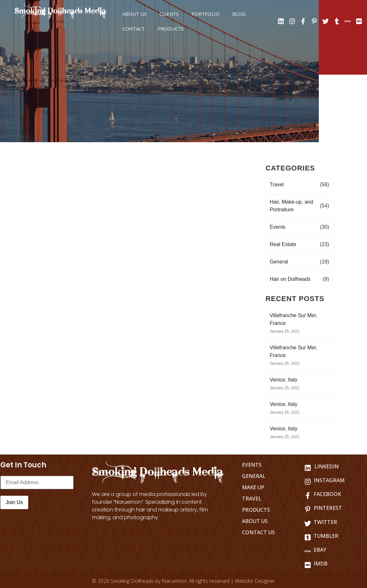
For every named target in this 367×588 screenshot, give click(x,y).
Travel (277, 184)
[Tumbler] (308, 537)
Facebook (327, 494)
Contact (134, 29)
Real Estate (283, 244)
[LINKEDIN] (308, 468)
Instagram (329, 480)
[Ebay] (308, 551)
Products (171, 29)
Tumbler (326, 536)
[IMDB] (308, 565)
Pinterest (328, 508)
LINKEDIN (327, 466)
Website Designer (255, 581)
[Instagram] (308, 482)
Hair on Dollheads (290, 279)
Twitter (325, 522)
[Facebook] (308, 496)
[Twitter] (308, 524)
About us (134, 14)
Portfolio (206, 14)
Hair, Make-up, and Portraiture (291, 206)
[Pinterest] (308, 509)
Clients (169, 14)
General (279, 262)
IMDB (321, 564)
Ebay (320, 550)
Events (277, 227)
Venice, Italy (283, 380)
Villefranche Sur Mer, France (293, 319)
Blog (239, 14)
